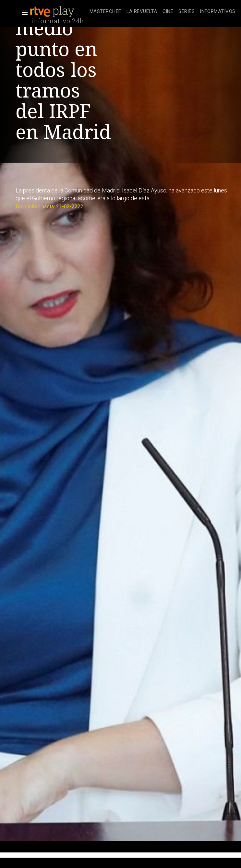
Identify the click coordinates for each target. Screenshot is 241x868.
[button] (23, 12)
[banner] (58, 12)
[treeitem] (105, 12)
